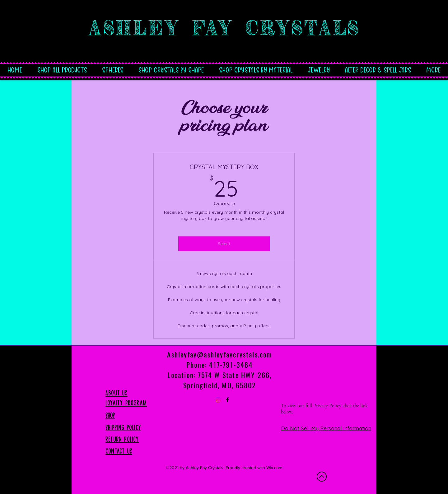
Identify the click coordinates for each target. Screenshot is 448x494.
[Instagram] (218, 400)
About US (117, 393)
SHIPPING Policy (123, 427)
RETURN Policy (122, 439)
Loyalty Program (126, 403)
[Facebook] (227, 400)
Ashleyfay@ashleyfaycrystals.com (219, 354)
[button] (171, 67)
